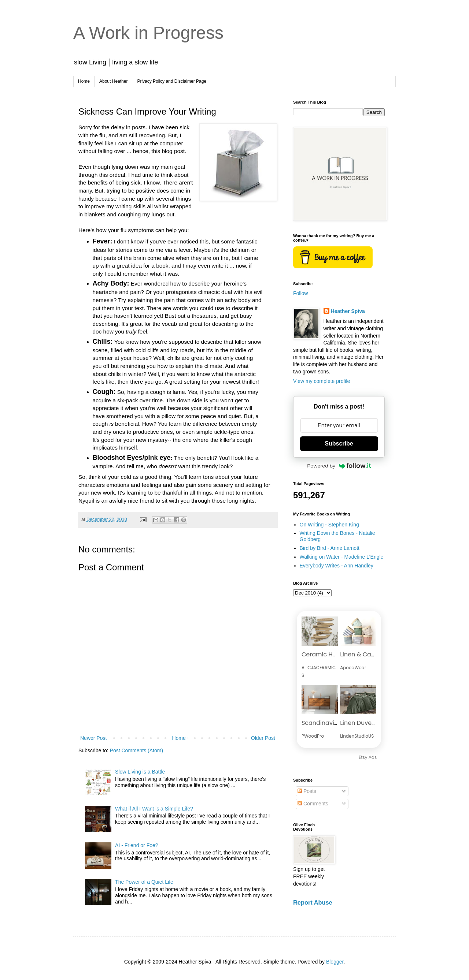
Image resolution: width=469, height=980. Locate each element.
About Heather (113, 81)
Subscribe (339, 444)
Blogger (335, 962)
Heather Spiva (348, 311)
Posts (307, 791)
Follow (300, 293)
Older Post (263, 738)
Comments (313, 804)
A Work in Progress (148, 33)
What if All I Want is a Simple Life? (154, 809)
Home (84, 81)
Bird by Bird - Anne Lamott (330, 548)
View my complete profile (322, 381)
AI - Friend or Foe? (137, 845)
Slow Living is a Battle (140, 772)
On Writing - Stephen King (329, 525)
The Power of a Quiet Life (144, 882)
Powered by (339, 466)
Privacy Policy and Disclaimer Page (172, 81)
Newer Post (93, 738)
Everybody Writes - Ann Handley (337, 566)
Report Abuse (313, 902)
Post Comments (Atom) (136, 750)
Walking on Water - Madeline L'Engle (342, 557)
